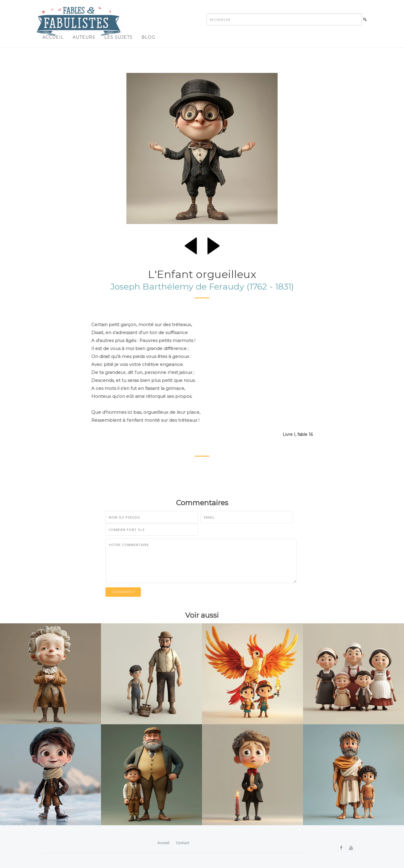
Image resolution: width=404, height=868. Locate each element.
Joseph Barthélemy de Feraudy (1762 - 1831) (202, 286)
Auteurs (84, 37)
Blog (148, 37)
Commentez (123, 592)
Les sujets (118, 37)
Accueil (53, 37)
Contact (183, 843)
